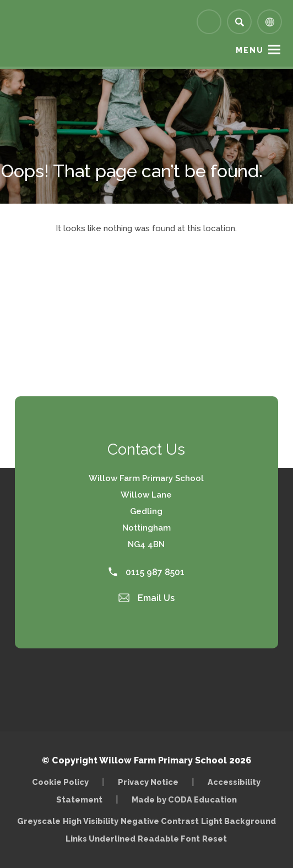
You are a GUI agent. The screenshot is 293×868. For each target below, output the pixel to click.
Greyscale (39, 821)
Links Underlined (101, 839)
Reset (215, 839)
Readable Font (169, 839)
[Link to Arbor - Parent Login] (209, 22)
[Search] (239, 22)
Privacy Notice (148, 782)
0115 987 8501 (146, 572)
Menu (250, 50)
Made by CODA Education (184, 799)
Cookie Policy (60, 782)
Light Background (238, 821)
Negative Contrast (160, 821)
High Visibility (91, 821)
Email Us (146, 598)
